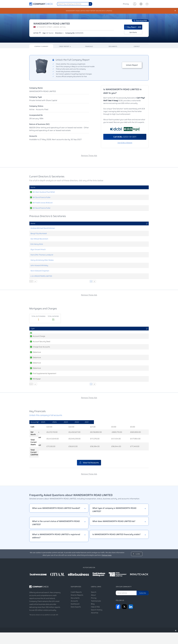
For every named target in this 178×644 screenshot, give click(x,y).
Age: (48, 33)
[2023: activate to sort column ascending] (105, 430)
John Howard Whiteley (39, 266)
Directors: (59, 33)
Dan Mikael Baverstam (39, 239)
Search (94, 589)
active (37, 33)
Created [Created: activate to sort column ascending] (56, 329)
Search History (97, 606)
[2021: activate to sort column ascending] (140, 430)
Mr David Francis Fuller (39, 198)
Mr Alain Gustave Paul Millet (42, 192)
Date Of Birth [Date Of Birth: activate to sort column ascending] (112, 188)
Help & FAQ (95, 603)
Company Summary (41, 47)
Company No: (74, 33)
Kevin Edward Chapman (40, 271)
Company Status (36, 106)
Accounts (33, 136)
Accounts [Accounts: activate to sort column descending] (34, 430)
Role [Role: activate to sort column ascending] (77, 188)
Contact (137, 47)
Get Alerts (133, 33)
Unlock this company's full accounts (46, 424)
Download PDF (140, 21)
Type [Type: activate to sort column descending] (33, 329)
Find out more (107, 552)
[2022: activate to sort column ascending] (123, 430)
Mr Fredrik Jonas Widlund (40, 203)
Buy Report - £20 (133, 27)
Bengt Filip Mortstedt (39, 234)
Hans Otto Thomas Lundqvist (42, 255)
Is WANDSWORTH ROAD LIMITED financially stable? (116, 531)
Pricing (126, 4)
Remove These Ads (89, 156)
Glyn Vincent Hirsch (38, 250)
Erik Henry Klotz (37, 244)
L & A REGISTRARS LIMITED (41, 276)
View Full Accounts (89, 459)
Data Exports (76, 603)
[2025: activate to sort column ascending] (68, 430)
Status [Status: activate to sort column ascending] (140, 329)
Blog (93, 600)
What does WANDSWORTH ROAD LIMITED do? (114, 518)
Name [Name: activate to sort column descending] (33, 224)
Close (138, 550)
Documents (113, 47)
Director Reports (77, 592)
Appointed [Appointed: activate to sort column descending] (134, 188)
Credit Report (65, 47)
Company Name (36, 88)
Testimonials (96, 597)
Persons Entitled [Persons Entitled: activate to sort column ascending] (86, 329)
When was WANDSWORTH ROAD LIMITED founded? (56, 505)
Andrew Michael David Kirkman (43, 228)
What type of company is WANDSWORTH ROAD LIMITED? (114, 506)
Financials (89, 47)
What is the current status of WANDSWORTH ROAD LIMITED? (56, 519)
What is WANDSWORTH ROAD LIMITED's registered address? (56, 532)
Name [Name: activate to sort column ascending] (33, 188)
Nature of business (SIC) (39, 124)
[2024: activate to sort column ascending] (86, 430)
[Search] (90, 4)
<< (31, 282)
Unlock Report (132, 65)
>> (35, 282)
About (93, 592)
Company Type (36, 97)
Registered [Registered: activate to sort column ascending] (71, 329)
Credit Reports (76, 589)
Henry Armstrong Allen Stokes (42, 260)
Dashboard (75, 600)
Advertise (95, 609)
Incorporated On (36, 115)
